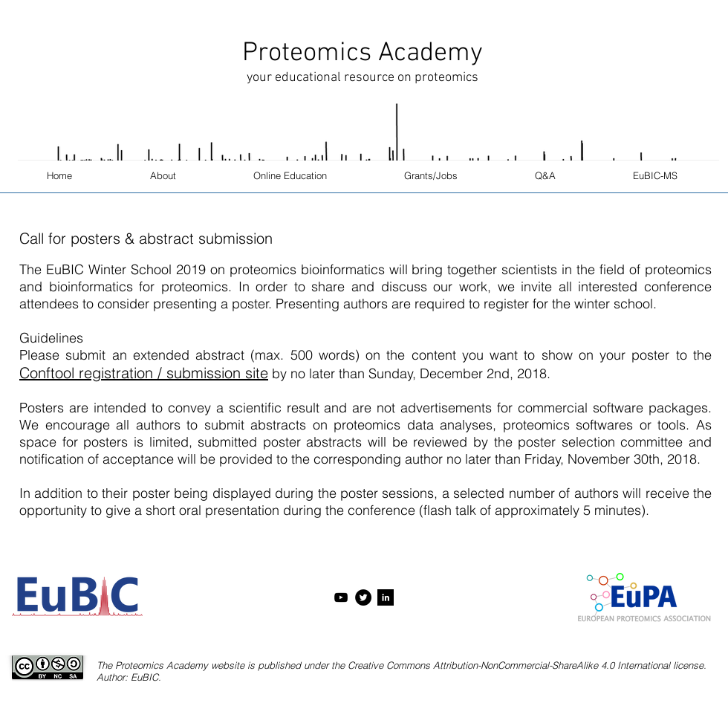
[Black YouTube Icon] (341, 597)
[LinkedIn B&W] (386, 597)
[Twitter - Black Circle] (363, 597)
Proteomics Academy (363, 54)
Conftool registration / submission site (144, 373)
